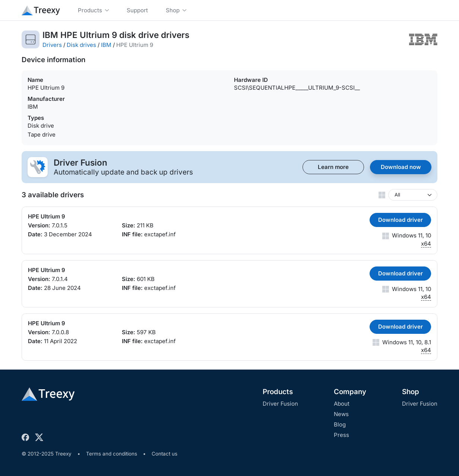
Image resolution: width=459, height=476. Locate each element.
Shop (411, 392)
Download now (401, 167)
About (342, 404)
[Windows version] (413, 195)
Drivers (52, 45)
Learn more (333, 167)
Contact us (164, 454)
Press (341, 435)
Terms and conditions (112, 454)
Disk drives (81, 45)
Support (137, 10)
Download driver (401, 220)
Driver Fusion (280, 404)
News (341, 414)
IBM (106, 45)
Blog (340, 424)
